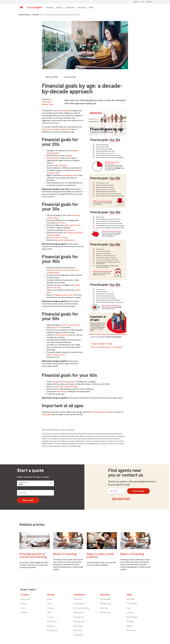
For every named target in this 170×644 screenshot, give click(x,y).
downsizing (61, 392)
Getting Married (79, 604)
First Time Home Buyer (82, 608)
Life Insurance (52, 622)
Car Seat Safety (105, 599)
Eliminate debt (52, 158)
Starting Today (105, 613)
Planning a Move (79, 622)
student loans (60, 223)
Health (49, 613)
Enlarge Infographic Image (102, 344)
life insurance (69, 230)
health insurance (60, 165)
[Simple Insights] (35, 8)
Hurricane (130, 613)
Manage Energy (105, 604)
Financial (50, 608)
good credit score (72, 225)
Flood (129, 608)
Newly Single (78, 626)
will (55, 230)
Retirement (51, 626)
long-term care (56, 327)
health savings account (56, 355)
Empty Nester (78, 635)
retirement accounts (55, 270)
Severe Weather (132, 617)
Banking (23, 604)
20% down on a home (59, 238)
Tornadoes (130, 622)
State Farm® (48, 103)
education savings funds (65, 240)
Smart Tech (104, 608)
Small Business (52, 631)
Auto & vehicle (26, 599)
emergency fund (70, 175)
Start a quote (28, 500)
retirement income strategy (66, 387)
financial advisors (61, 335)
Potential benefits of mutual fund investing (33, 556)
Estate (49, 604)
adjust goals (47, 415)
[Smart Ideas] (82, 8)
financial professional (100, 412)
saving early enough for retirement (56, 129)
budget (69, 156)
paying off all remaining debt (63, 382)
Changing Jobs (79, 617)
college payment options (64, 295)
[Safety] (91, 8)
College (50, 599)
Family (23, 608)
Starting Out (78, 599)
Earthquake (131, 599)
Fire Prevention (132, 604)
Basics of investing (65, 554)
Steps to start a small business (100, 556)
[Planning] (59, 8)
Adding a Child (79, 613)
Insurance (50, 617)
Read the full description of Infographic (107, 347)
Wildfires (130, 626)
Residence (24, 613)
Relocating (77, 631)
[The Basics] (50, 8)
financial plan (64, 111)
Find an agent (138, 491)
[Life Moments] (70, 8)
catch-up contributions (71, 325)
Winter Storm (131, 631)
